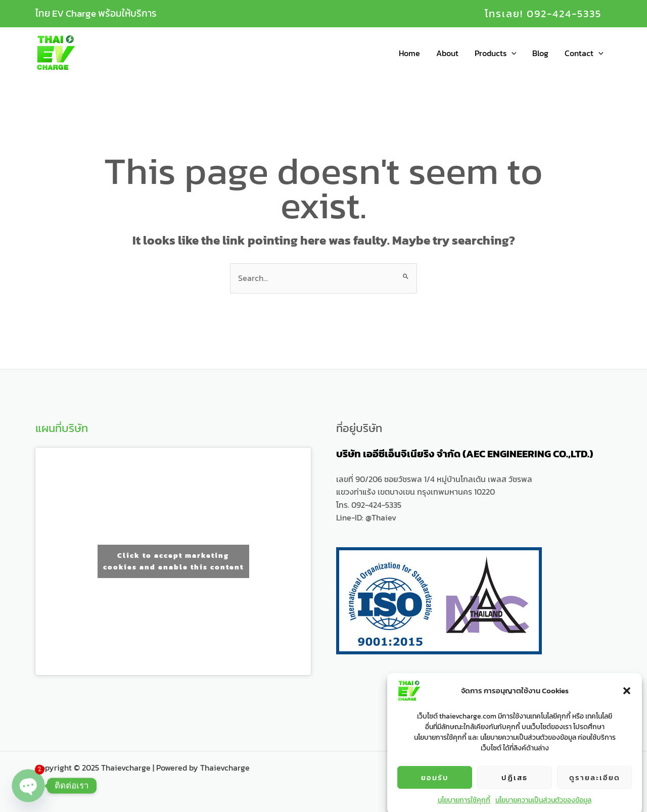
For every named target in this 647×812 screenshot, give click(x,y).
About (447, 53)
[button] (627, 702)
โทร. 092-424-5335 (369, 505)
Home (409, 53)
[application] (512, 53)
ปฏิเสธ (515, 789)
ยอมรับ (435, 789)
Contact (584, 53)
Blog (540, 53)
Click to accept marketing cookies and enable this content (173, 561)
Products (496, 53)
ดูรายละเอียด (595, 789)
